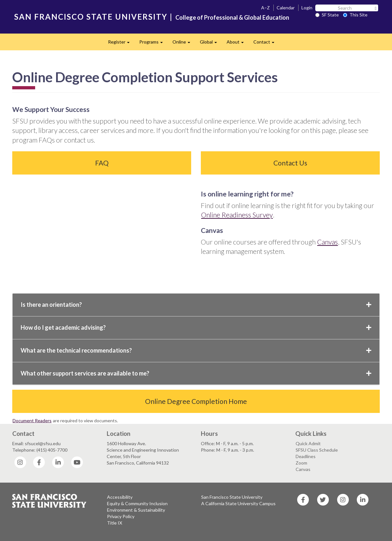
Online (184, 44)
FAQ (102, 163)
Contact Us (290, 163)
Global (211, 44)
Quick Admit (308, 443)
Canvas (328, 242)
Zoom (301, 463)
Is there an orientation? (196, 305)
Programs (153, 44)
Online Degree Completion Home (196, 401)
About (238, 44)
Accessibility (120, 497)
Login (307, 8)
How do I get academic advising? (196, 327)
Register (121, 44)
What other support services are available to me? (196, 373)
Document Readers (32, 421)
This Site (355, 15)
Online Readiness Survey (237, 215)
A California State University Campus (238, 503)
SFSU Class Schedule (317, 450)
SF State (327, 15)
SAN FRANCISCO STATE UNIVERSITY (91, 17)
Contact (266, 44)
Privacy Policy (121, 516)
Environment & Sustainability (136, 510)
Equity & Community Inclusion (137, 503)
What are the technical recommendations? (196, 350)
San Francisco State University (232, 497)
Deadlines (306, 456)
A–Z (265, 8)
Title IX (115, 523)
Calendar (286, 8)
